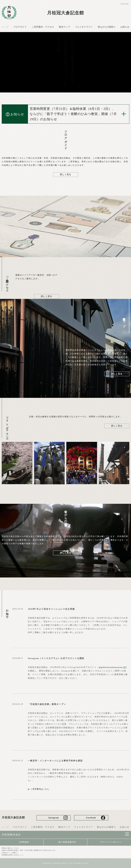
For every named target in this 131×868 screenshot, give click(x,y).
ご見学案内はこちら (40, 789)
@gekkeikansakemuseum (111, 667)
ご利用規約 (23, 842)
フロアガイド (20, 27)
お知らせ (125, 27)
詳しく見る (66, 175)
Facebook (91, 818)
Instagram (53, 818)
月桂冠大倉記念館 (65, 13)
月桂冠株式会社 (11, 835)
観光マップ (64, 27)
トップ (5, 27)
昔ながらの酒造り (107, 27)
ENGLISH (124, 4)
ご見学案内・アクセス (43, 27)
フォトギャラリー (84, 27)
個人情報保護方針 (67, 842)
